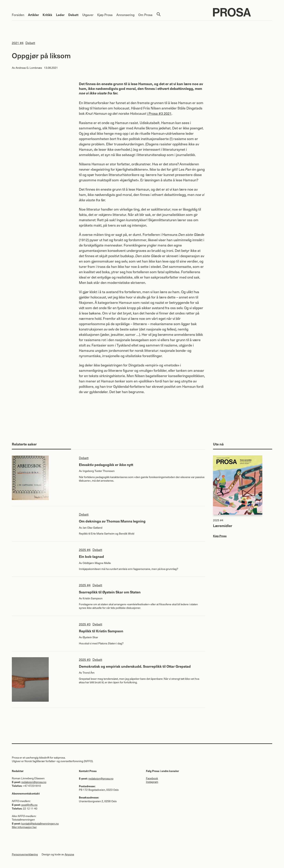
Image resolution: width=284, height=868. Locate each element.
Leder (60, 15)
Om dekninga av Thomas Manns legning (112, 521)
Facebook (152, 778)
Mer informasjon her (24, 827)
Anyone (69, 854)
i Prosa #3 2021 (159, 113)
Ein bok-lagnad (91, 556)
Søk (159, 14)
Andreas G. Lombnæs (29, 68)
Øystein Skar (90, 637)
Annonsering (125, 15)
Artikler (33, 15)
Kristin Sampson (93, 598)
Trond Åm (89, 673)
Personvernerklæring (25, 854)
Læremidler (223, 526)
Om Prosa (145, 15)
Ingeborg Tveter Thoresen (99, 471)
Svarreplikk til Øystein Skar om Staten (110, 592)
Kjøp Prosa (105, 15)
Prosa (243, 12)
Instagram (152, 782)
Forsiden (18, 15)
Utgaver (88, 15)
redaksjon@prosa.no (34, 782)
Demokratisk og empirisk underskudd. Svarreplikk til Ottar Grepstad (135, 666)
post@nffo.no (29, 805)
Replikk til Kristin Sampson (101, 631)
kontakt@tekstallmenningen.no (40, 823)
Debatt (73, 15)
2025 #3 (85, 624)
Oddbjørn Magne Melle (97, 563)
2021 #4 (18, 43)
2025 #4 (85, 550)
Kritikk (47, 15)
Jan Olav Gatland (92, 528)
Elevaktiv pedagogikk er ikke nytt (106, 465)
